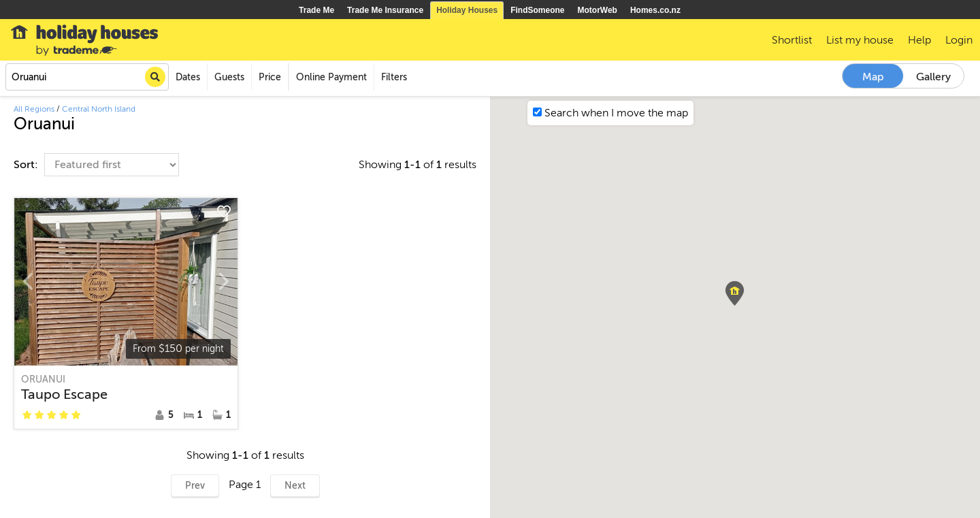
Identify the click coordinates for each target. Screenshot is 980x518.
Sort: (27, 165)
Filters (394, 77)
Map (873, 77)
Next (295, 486)
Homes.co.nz (655, 10)
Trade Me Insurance (385, 10)
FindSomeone (537, 10)
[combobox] (87, 77)
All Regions (34, 109)
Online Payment (331, 77)
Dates (188, 77)
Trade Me (316, 10)
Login (959, 40)
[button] (735, 293)
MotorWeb (598, 10)
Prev (195, 486)
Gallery (933, 77)
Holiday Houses (467, 10)
